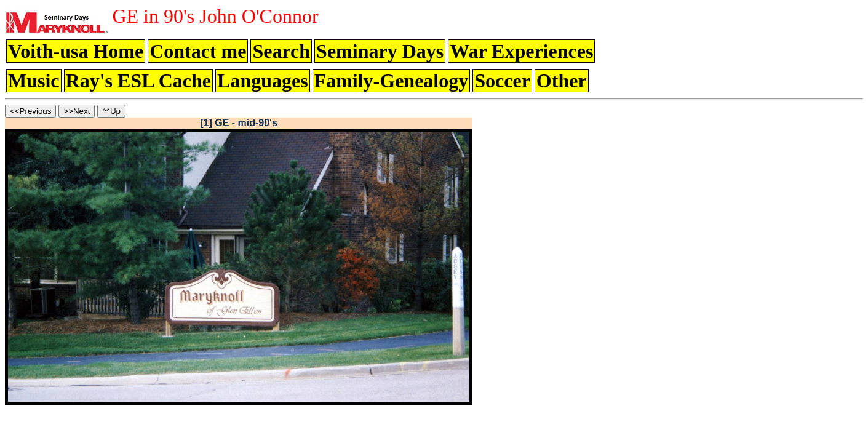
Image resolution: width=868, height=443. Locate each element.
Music (34, 81)
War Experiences (521, 51)
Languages (263, 81)
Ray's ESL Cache (138, 81)
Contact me (198, 51)
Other (562, 81)
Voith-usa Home (76, 51)
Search (281, 51)
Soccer (502, 81)
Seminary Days (380, 51)
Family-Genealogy (392, 81)
